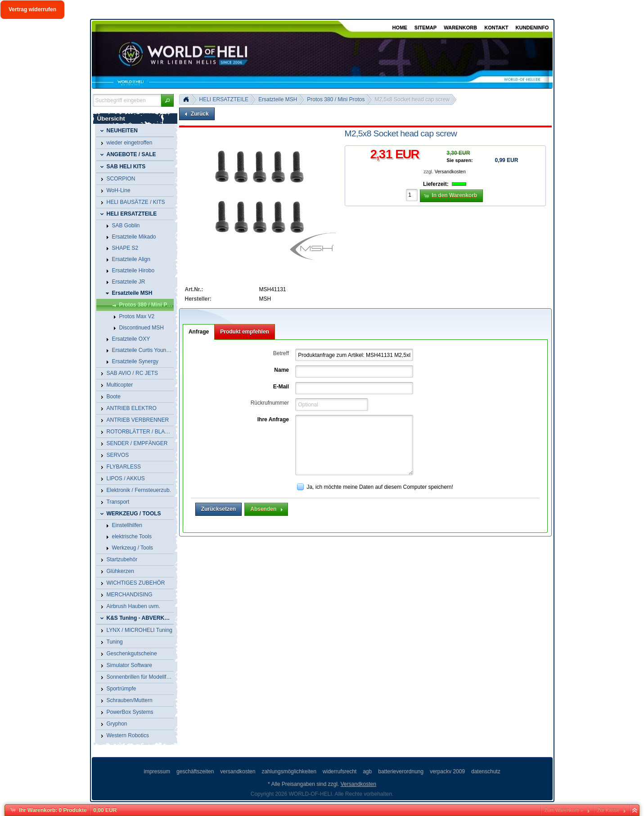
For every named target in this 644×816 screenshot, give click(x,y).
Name (281, 370)
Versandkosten (450, 172)
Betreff (281, 353)
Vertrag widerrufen (32, 9)
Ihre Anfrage (273, 419)
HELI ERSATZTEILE (224, 99)
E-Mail (281, 387)
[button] (167, 100)
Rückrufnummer (270, 403)
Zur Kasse (608, 810)
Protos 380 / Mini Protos (336, 99)
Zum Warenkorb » (564, 810)
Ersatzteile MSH (278, 99)
